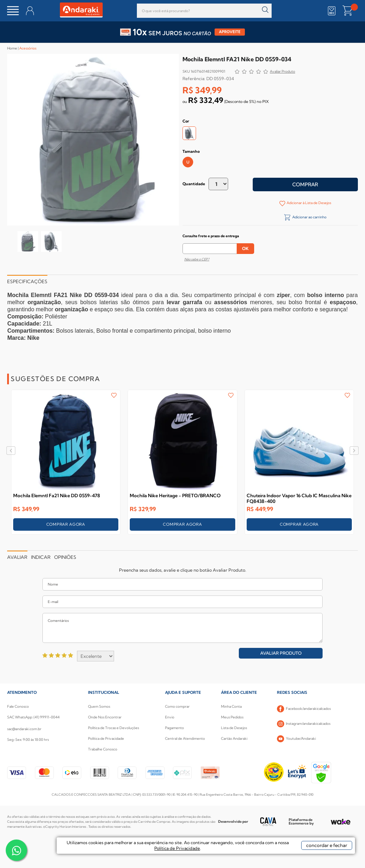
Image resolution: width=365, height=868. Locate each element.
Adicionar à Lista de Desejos (309, 203)
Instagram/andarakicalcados (304, 724)
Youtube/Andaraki (296, 739)
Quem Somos (99, 706)
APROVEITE (230, 32)
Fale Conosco (18, 706)
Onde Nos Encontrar (105, 717)
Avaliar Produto (281, 653)
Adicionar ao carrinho (309, 217)
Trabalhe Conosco (103, 749)
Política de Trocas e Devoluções (114, 728)
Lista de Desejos (234, 728)
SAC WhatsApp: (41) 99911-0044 (33, 717)
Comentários (182, 628)
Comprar (305, 184)
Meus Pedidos (232, 717)
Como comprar (177, 706)
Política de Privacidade (106, 739)
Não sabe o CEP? (197, 259)
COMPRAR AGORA (66, 524)
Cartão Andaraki (234, 739)
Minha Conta (231, 706)
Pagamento (174, 728)
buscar (265, 10)
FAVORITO (114, 395)
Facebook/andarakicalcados (304, 709)
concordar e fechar (312, 855)
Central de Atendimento (185, 739)
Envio (170, 717)
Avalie (282, 72)
